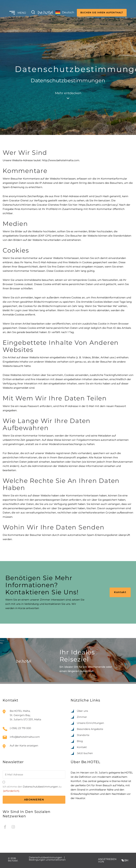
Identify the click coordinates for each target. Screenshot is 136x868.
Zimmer (82, 717)
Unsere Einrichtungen (90, 723)
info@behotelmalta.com (25, 737)
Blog (80, 741)
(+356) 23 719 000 (20, 728)
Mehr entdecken (68, 95)
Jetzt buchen (85, 753)
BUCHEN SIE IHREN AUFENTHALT (102, 13)
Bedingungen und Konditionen (47, 860)
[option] (113, 865)
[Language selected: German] (65, 13)
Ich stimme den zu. (32, 789)
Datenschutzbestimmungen (40, 787)
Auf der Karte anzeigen (24, 746)
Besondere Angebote (90, 729)
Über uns (82, 711)
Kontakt (120, 592)
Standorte (83, 735)
